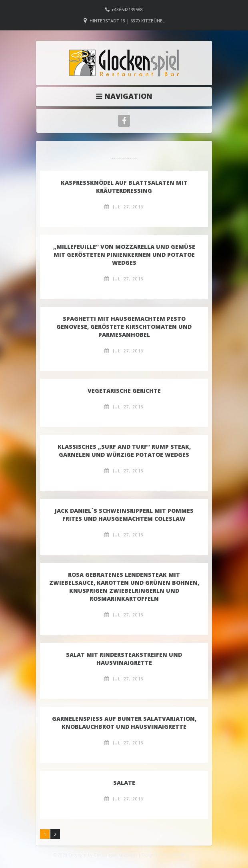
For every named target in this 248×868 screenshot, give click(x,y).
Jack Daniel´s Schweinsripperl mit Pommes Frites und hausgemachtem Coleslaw (124, 515)
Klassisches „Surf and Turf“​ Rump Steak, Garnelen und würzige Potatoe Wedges (124, 451)
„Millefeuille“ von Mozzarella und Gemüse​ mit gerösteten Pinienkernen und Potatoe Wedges (124, 255)
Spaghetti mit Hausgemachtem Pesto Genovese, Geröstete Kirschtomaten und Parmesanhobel (124, 327)
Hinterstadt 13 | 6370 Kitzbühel (127, 21)
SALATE (124, 783)
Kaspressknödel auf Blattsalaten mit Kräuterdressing (124, 187)
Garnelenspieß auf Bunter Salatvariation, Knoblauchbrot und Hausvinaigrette (124, 723)
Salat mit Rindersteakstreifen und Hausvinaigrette (124, 659)
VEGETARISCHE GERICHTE (124, 391)
